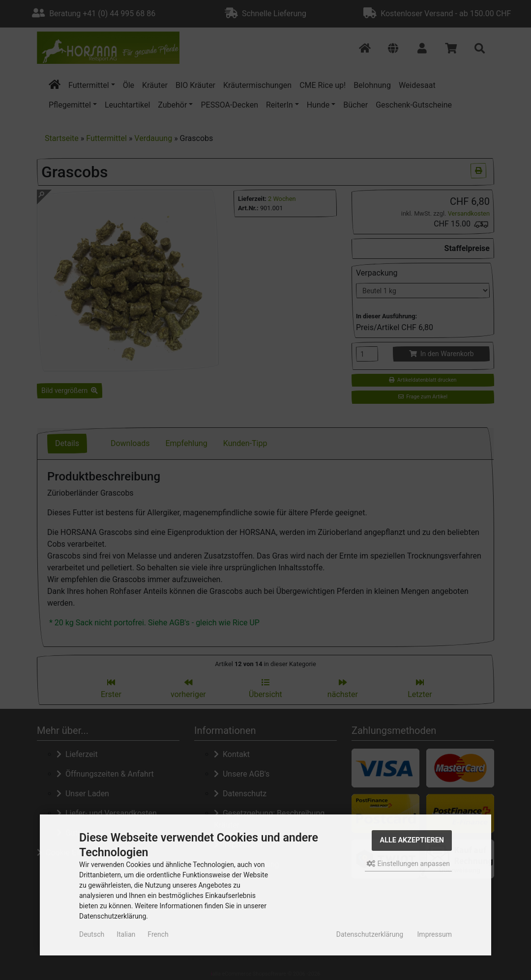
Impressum (435, 934)
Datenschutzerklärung (370, 934)
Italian (126, 934)
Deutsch (92, 934)
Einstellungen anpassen (408, 864)
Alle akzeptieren (412, 840)
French (158, 934)
